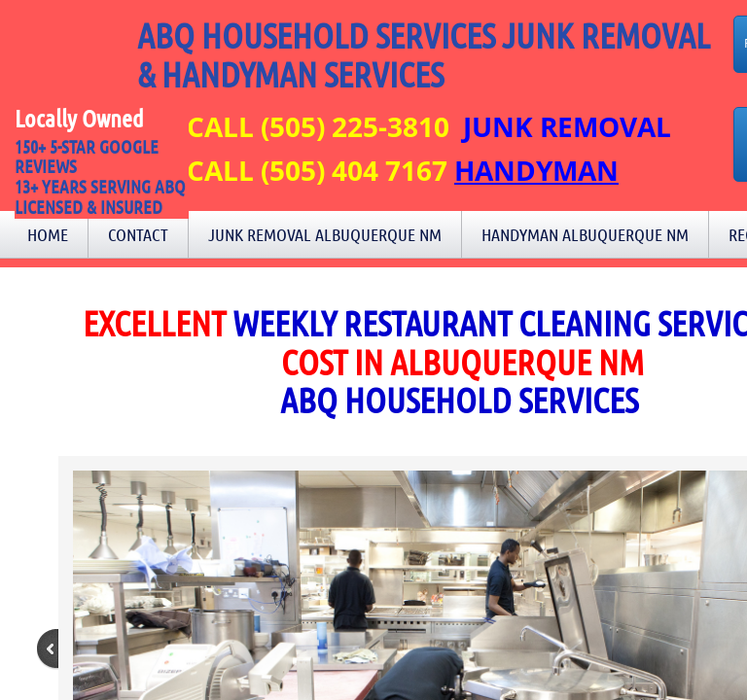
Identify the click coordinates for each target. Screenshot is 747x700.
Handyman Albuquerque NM (585, 234)
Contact (138, 234)
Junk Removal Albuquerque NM (325, 234)
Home (48, 234)
